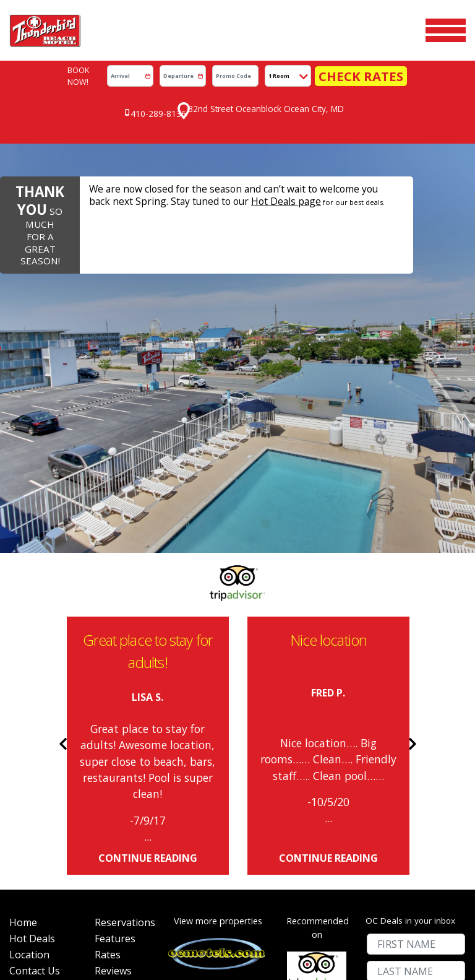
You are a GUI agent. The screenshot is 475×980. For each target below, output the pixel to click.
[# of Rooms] (308, 58)
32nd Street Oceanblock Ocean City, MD (268, 84)
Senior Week (39, 838)
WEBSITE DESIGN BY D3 (203, 944)
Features (115, 765)
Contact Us (35, 813)
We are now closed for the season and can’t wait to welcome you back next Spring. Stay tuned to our (242, 143)
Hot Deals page (183, 149)
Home (23, 741)
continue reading (148, 673)
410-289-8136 (163, 85)
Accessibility (122, 838)
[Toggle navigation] (446, 21)
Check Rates (361, 58)
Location (29, 789)
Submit (416, 840)
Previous (58, 558)
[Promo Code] (256, 58)
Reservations (122, 741)
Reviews (113, 813)
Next (417, 558)
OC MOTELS (261, 936)
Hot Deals (32, 765)
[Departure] (203, 58)
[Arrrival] (151, 58)
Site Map (30, 862)
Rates (108, 789)
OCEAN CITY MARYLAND (271, 944)
